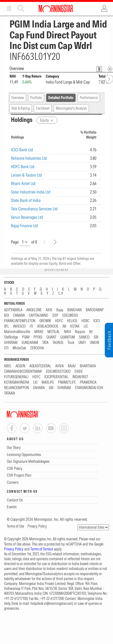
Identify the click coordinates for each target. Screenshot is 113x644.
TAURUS (58, 343)
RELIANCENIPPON (16, 388)
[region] (57, 177)
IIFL (7, 326)
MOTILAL (54, 332)
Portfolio (36, 98)
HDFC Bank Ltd (23, 167)
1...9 (60, 293)
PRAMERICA (88, 382)
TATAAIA (10, 393)
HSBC (85, 321)
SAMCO (84, 337)
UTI (6, 348)
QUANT (51, 337)
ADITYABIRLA (13, 310)
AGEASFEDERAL (40, 366)
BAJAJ (72, 366)
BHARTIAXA (88, 366)
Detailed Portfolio (61, 98)
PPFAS (38, 337)
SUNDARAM (30, 343)
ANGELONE (34, 310)
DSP (55, 315)
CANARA (19, 315)
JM (64, 326)
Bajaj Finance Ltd (24, 226)
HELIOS (72, 321)
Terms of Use (16, 526)
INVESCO (19, 326)
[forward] (109, 79)
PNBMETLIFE (67, 382)
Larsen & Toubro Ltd (26, 175)
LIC (86, 326)
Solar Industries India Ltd (31, 192)
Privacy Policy (37, 526)
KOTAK (75, 326)
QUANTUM (68, 337)
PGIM (26, 337)
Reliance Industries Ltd (29, 158)
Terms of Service (42, 549)
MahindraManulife (17, 332)
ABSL (8, 366)
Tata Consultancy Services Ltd (34, 209)
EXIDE (79, 372)
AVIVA (59, 366)
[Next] (55, 242)
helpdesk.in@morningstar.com (51, 603)
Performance (89, 98)
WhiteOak (19, 348)
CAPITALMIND (39, 315)
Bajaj (60, 310)
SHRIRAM (11, 343)
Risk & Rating (21, 108)
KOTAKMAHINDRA (17, 382)
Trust (71, 343)
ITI (31, 326)
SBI (96, 337)
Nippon (80, 332)
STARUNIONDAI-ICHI (89, 388)
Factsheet (43, 108)
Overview (18, 98)
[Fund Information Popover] (99, 69)
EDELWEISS (70, 315)
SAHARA (39, 388)
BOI (7, 315)
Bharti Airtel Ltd (23, 183)
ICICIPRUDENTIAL (56, 377)
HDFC (59, 321)
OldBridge (11, 337)
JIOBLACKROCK (48, 326)
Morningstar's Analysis (71, 108)
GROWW (45, 321)
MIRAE (39, 332)
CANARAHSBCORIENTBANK (23, 372)
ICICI (97, 321)
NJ (91, 332)
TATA (45, 343)
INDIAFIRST (80, 377)
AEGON (20, 366)
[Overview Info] (110, 69)
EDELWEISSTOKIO (58, 372)
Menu (9, 8)
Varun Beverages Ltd (27, 217)
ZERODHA (37, 348)
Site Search (21, 8)
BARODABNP (95, 310)
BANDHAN (74, 310)
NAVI (67, 332)
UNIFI (82, 343)
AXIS (49, 310)
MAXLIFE (48, 382)
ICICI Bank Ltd (22, 150)
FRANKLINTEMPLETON (20, 321)
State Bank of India (26, 200)
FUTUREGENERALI (16, 377)
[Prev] (45, 242)
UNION (94, 343)
